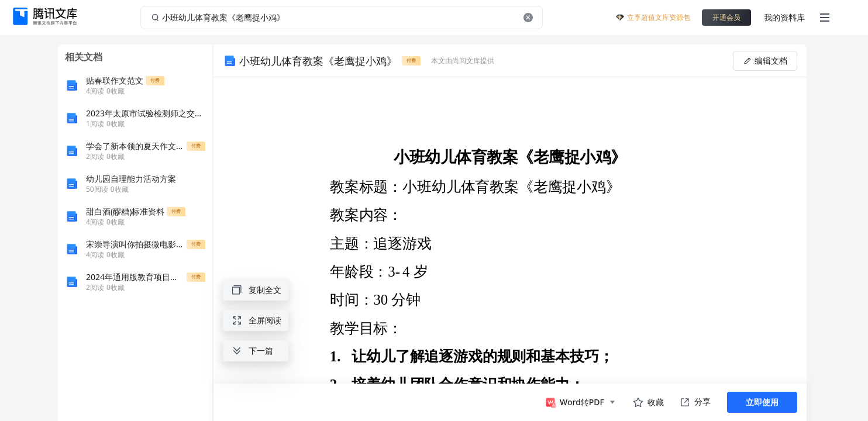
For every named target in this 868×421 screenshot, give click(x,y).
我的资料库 (784, 17)
